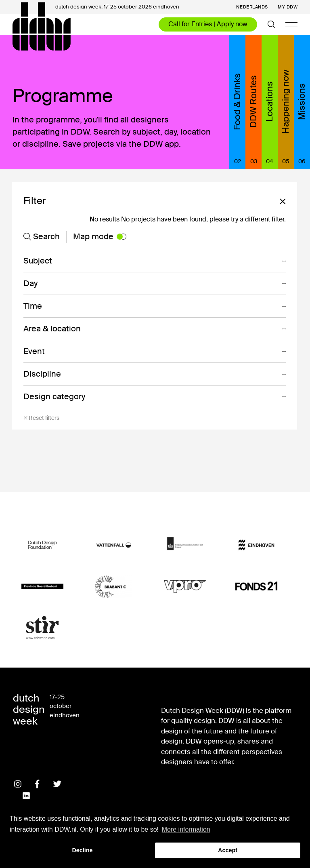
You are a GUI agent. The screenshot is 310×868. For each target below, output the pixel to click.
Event (34, 351)
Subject (38, 261)
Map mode (100, 236)
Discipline (42, 374)
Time (33, 306)
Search (42, 236)
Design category (54, 396)
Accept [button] (228, 850)
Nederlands (252, 7)
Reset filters (41, 418)
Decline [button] (82, 850)
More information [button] (186, 829)
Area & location (52, 329)
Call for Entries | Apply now (208, 24)
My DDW (288, 7)
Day (30, 283)
